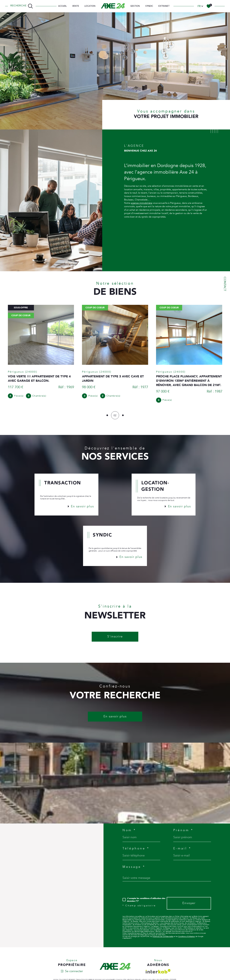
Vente (76, 6)
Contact (225, 284)
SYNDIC (149, 6)
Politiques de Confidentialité (163, 938)
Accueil (62, 6)
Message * (134, 869)
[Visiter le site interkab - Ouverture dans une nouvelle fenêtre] (158, 973)
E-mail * (182, 850)
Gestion (135, 6)
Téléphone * (136, 850)
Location (90, 6)
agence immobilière (142, 211)
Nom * (129, 832)
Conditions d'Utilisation (187, 938)
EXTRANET (164, 6)
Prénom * (183, 832)
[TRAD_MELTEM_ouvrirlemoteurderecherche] (22, 6)
